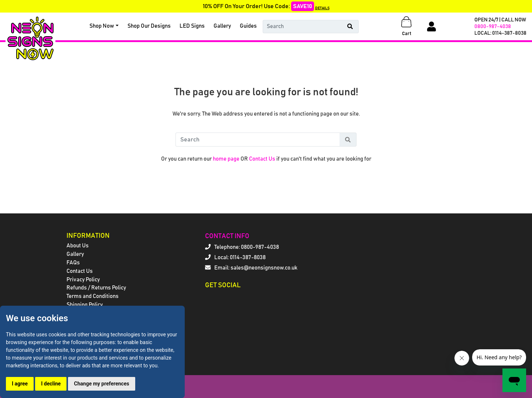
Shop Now (102, 26)
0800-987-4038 (493, 27)
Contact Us (262, 159)
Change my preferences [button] (101, 384)
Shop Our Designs (149, 26)
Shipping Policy (85, 305)
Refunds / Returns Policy (96, 288)
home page (226, 159)
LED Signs (192, 26)
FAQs (73, 263)
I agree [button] (20, 384)
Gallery (222, 26)
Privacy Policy (83, 280)
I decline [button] (51, 384)
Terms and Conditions (93, 296)
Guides (248, 26)
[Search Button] (350, 27)
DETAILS (322, 8)
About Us (78, 246)
